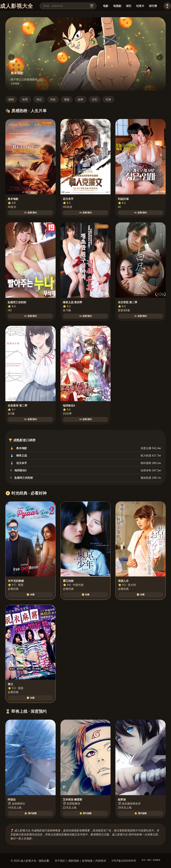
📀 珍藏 (30, 595)
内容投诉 (101, 861)
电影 (106, 6)
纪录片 (140, 6)
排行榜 (153, 6)
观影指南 (74, 861)
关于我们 (60, 861)
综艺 (129, 6)
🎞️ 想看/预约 (30, 213)
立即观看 (15, 84)
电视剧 (117, 6)
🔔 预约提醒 (30, 813)
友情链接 (87, 861)
